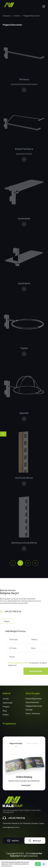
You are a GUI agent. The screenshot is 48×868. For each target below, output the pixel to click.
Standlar (29, 710)
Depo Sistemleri (32, 702)
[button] (44, 6)
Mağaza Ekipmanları (34, 706)
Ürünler (17, 16)
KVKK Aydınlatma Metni (24, 663)
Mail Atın (13, 841)
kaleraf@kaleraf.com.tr (11, 827)
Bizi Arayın (35, 841)
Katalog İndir (24, 785)
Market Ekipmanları (34, 699)
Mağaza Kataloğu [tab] (16, 743)
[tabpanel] (24, 781)
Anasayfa (7, 16)
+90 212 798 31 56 (14, 818)
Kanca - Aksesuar (33, 713)
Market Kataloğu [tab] (32, 743)
